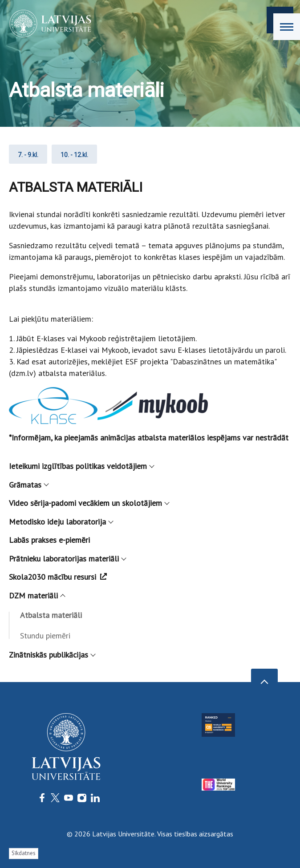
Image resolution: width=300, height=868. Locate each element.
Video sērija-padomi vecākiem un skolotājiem (89, 503)
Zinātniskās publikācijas (52, 655)
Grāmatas (28, 485)
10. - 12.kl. (74, 155)
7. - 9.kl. (28, 155)
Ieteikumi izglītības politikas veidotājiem (81, 466)
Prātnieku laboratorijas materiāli (67, 559)
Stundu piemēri (45, 636)
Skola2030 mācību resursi (58, 577)
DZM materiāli (37, 595)
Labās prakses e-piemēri (49, 540)
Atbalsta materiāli (51, 615)
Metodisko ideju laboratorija (61, 522)
